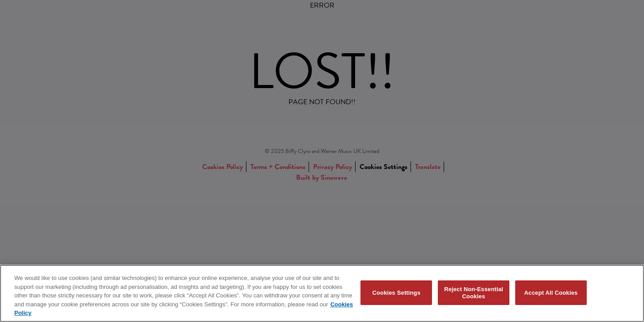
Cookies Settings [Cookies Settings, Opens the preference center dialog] (397, 293)
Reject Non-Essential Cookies (474, 293)
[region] (322, 293)
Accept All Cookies (551, 293)
